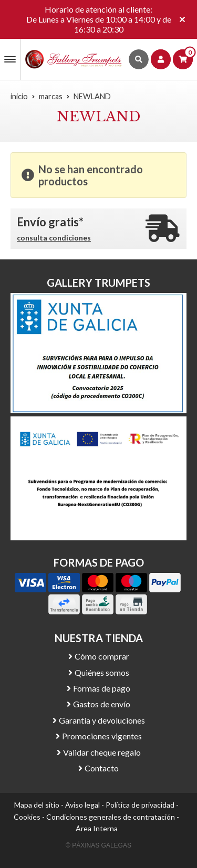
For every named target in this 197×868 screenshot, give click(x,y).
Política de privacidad (140, 805)
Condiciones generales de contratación (111, 817)
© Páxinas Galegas (98, 845)
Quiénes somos (102, 672)
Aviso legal (82, 805)
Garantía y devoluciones (102, 720)
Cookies (27, 817)
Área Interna (97, 828)
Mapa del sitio (37, 805)
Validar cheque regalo (102, 752)
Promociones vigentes (102, 736)
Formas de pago (102, 688)
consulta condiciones (54, 238)
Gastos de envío (102, 704)
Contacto (102, 768)
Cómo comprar (102, 656)
